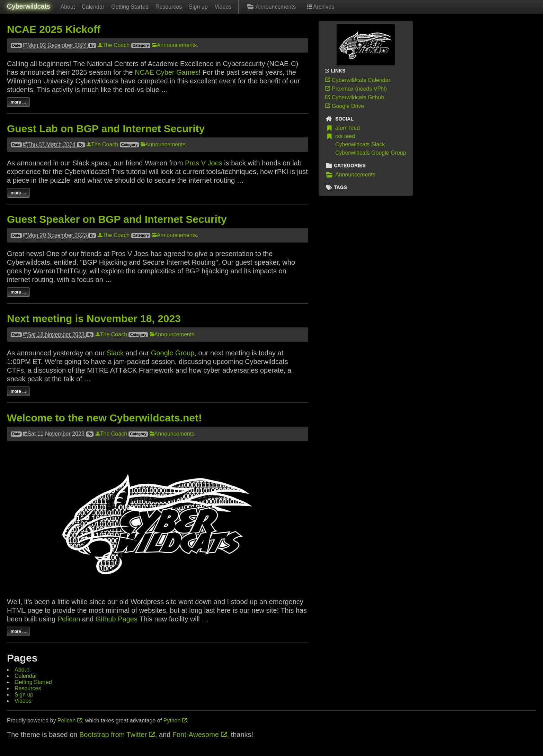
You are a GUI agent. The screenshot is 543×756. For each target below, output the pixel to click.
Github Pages (117, 619)
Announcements (270, 7)
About (68, 7)
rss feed (340, 136)
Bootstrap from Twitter (117, 735)
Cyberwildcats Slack (360, 144)
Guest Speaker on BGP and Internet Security (117, 219)
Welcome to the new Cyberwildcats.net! (104, 418)
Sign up (198, 7)
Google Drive (344, 106)
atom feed (342, 128)
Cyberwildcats (28, 6)
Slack (115, 353)
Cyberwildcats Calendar (357, 80)
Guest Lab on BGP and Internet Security (106, 129)
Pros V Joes (204, 163)
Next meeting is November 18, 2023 (94, 318)
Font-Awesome (200, 735)
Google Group (173, 353)
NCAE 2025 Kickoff (54, 29)
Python (175, 721)
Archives (320, 7)
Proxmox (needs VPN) (355, 89)
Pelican (69, 619)
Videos (223, 7)
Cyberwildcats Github (354, 97)
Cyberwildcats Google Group (371, 153)
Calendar (93, 7)
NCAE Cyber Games (167, 72)
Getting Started (130, 7)
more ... (18, 102)
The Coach (114, 45)
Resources (169, 7)
